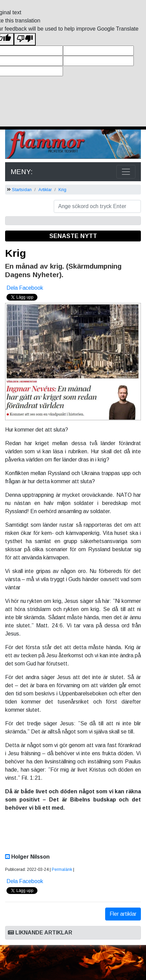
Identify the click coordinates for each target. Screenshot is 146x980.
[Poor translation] (25, 39)
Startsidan (22, 190)
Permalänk (62, 869)
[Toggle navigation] (126, 172)
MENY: (22, 172)
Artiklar (45, 190)
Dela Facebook (25, 288)
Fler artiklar (123, 914)
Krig (62, 190)
